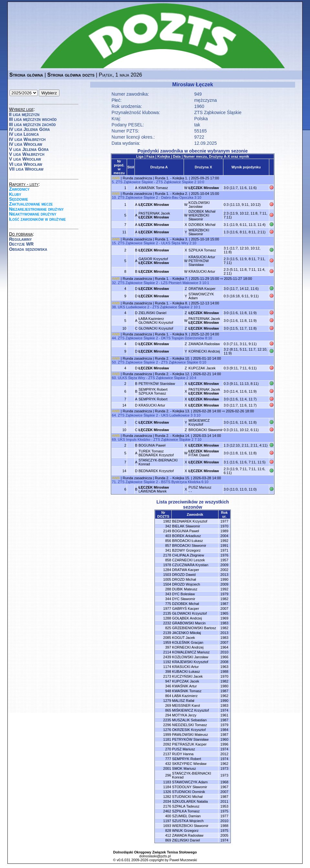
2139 (167, 633)
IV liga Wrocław (26, 144)
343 (168, 594)
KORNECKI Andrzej (204, 351)
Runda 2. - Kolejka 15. (172, 478)
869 (168, 840)
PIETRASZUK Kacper (189, 744)
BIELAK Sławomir (186, 526)
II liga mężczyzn (24, 114)
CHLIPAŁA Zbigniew (188, 555)
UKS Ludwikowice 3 (177, 415)
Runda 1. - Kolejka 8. (171, 303)
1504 (167, 584)
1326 (167, 792)
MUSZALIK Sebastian (189, 720)
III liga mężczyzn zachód (32, 124)
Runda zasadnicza (138, 178)
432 (168, 764)
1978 (167, 565)
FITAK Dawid (204, 453)
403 (168, 536)
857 (168, 545)
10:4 (193, 378)
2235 (167, 720)
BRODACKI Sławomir (206, 430)
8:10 (209, 338)
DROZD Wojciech (186, 584)
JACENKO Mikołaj (186, 633)
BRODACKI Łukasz (187, 541)
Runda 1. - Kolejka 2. (171, 194)
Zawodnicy (19, 189)
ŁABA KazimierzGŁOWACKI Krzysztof (156, 321)
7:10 (198, 439)
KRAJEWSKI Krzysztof (190, 662)
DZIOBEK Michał (202, 225)
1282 (167, 797)
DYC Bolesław (183, 594)
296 (168, 775)
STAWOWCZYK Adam (190, 782)
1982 (167, 521)
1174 (167, 667)
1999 (167, 735)
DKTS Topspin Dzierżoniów (182, 338)
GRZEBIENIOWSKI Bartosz (194, 628)
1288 (167, 618)
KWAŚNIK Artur (184, 686)
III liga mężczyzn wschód (33, 119)
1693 (167, 826)
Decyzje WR (21, 244)
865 (168, 710)
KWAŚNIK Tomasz (153, 188)
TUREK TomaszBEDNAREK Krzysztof (156, 453)
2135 (167, 613)
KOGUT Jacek (183, 638)
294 (168, 715)
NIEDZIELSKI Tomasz (189, 725)
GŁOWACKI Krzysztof (156, 328)
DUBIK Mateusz (185, 589)
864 (168, 696)
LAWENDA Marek (154, 489)
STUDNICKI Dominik (188, 792)
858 (168, 560)
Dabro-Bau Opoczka (177, 197)
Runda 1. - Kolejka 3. (171, 239)
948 (168, 691)
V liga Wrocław (25, 159)
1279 (167, 701)
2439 (167, 657)
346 (168, 686)
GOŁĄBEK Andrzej (187, 618)
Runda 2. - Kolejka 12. (172, 374)
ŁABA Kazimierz (185, 696)
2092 (167, 744)
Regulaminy (20, 239)
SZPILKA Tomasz (202, 250)
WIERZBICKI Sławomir (199, 232)
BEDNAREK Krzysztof (156, 471)
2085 (167, 638)
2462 (167, 811)
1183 (167, 782)
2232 (167, 623)
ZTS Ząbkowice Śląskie (218, 112)
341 (168, 550)
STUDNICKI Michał (187, 797)
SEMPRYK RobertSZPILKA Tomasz (153, 391)
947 (168, 681)
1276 (167, 730)
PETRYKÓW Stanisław (157, 384)
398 (168, 672)
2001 (167, 768)
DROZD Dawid (184, 575)
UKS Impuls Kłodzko (134, 439)
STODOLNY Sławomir (189, 787)
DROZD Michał (184, 579)
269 (168, 705)
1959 (167, 642)
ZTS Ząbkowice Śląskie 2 (176, 182)
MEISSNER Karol (186, 705)
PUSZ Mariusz (183, 749)
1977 (167, 609)
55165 (201, 131)
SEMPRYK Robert (153, 399)
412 (168, 835)
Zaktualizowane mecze (31, 204)
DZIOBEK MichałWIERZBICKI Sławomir (202, 215)
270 (168, 749)
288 (168, 589)
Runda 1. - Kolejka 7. (171, 279)
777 (168, 759)
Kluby (15, 194)
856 (168, 541)
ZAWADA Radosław (204, 344)
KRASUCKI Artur (202, 271)
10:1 (206, 283)
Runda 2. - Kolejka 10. (172, 358)
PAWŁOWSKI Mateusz (190, 735)
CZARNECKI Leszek (188, 560)
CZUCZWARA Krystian (190, 565)
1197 (167, 821)
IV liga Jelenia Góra (29, 129)
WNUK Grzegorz (185, 831)
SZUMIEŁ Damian (186, 816)
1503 (167, 575)
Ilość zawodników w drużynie (37, 219)
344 (168, 599)
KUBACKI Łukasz (186, 672)
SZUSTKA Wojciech (188, 821)
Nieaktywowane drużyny (33, 214)
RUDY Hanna (183, 754)
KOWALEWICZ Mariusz (191, 652)
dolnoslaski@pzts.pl (155, 856)
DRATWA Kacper (202, 289)
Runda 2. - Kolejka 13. (172, 411)
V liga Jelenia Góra (29, 149)
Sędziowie (19, 199)
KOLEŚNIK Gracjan (188, 642)
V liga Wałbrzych (27, 154)
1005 (167, 579)
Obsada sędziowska (28, 249)
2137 (167, 754)
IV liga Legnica (24, 134)
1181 (167, 739)
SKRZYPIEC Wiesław (189, 764)
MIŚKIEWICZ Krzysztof (199, 422)
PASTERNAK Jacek (154, 215)
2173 (167, 676)
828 (168, 831)
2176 (167, 806)
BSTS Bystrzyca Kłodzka (181, 482)
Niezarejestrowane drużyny (36, 209)
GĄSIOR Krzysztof (154, 261)
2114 (167, 652)
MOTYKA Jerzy (184, 715)
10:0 (201, 182)
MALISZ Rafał (183, 701)
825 (168, 628)
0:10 (203, 362)
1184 (167, 787)
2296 (167, 725)
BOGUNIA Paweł (152, 445)
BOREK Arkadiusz (186, 536)
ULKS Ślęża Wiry (175, 243)
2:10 (193, 243)
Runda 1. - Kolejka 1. (171, 178)
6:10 (205, 482)
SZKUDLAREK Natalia (190, 801)
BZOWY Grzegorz (186, 550)
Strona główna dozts (71, 75)
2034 (167, 801)
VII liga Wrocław (26, 169)
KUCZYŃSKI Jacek (187, 676)
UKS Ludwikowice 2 (133, 307)
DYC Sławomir (184, 599)
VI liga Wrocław (26, 164)
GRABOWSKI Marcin (189, 623)
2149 (167, 531)
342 (168, 526)
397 (168, 647)
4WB (116, 178)
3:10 (198, 197)
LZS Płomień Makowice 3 (181, 283)
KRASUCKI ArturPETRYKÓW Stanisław (202, 261)
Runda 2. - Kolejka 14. (172, 436)
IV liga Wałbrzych (27, 139)
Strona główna (26, 75)
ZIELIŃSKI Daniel (152, 313)
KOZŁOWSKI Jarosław (199, 205)
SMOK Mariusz (184, 768)
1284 (167, 570)
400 (168, 816)
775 (168, 604)
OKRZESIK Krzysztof (189, 730)
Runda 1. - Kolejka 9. (171, 334)
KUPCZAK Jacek (202, 368)
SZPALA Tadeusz (186, 806)
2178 (167, 555)
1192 (167, 662)
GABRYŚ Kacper (186, 609)
